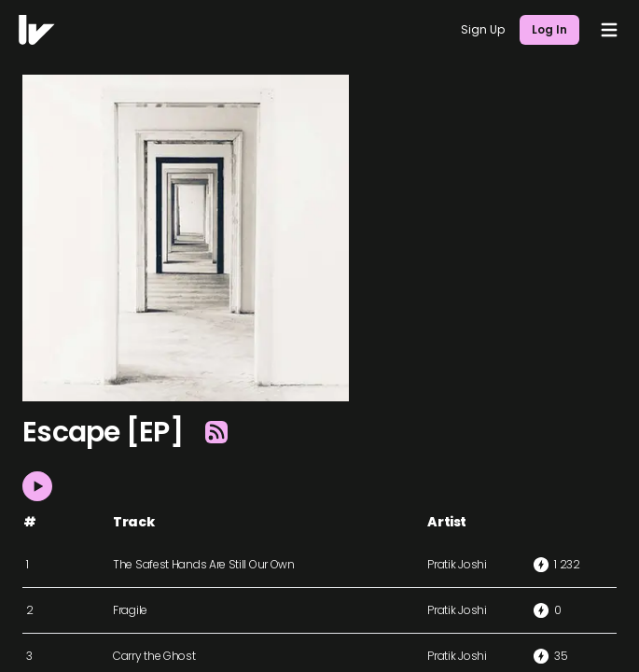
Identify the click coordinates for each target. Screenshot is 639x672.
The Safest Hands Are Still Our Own (204, 564)
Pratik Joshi (457, 564)
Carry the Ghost (154, 656)
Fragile (130, 610)
